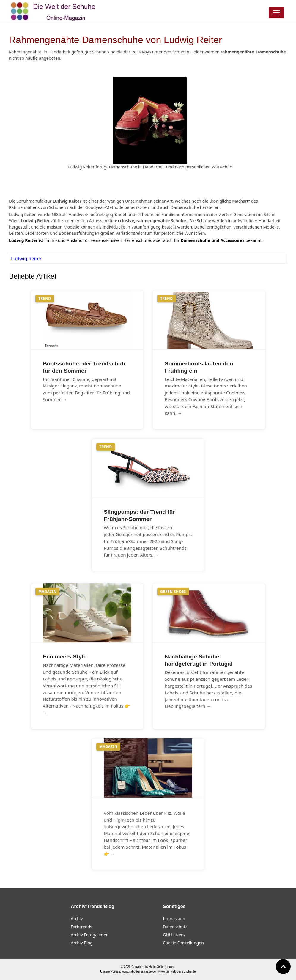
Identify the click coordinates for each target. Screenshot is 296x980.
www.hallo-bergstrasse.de (139, 972)
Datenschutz (175, 927)
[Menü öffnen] (276, 13)
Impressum (174, 919)
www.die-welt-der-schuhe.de (177, 972)
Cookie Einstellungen (183, 943)
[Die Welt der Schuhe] (54, 12)
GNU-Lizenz (174, 935)
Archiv (77, 919)
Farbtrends (81, 927)
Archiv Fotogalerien (90, 935)
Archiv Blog (82, 943)
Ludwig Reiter (26, 259)
